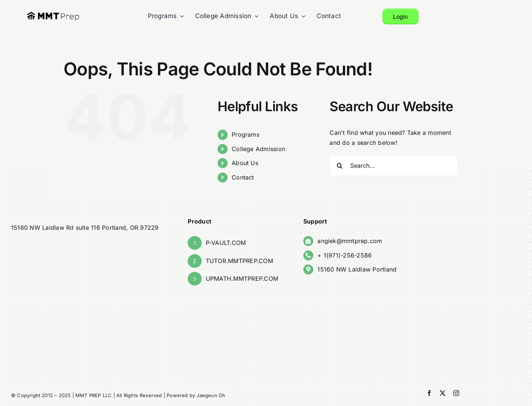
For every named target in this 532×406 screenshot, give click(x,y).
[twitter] (443, 393)
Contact (243, 177)
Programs (245, 134)
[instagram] (456, 393)
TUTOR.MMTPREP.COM (239, 261)
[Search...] (394, 166)
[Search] (340, 166)
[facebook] (429, 393)
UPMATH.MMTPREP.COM (242, 279)
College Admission (258, 149)
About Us (245, 163)
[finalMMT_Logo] (53, 14)
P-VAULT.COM (226, 243)
